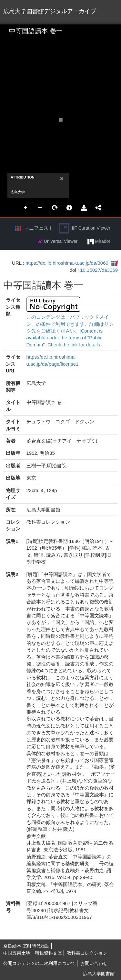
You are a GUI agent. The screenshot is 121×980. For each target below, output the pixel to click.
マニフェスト (39, 228)
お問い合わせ (94, 963)
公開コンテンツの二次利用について (39, 963)
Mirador (99, 242)
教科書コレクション (87, 953)
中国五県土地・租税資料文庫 (33, 953)
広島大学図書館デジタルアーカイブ (50, 11)
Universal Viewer (57, 242)
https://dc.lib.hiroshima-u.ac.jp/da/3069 (67, 263)
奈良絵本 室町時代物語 (26, 946)
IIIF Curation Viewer (85, 228)
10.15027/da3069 (99, 270)
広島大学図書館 (99, 974)
